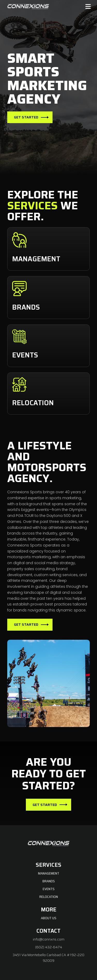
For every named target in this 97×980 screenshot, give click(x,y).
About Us (49, 918)
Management (49, 873)
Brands (49, 881)
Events (49, 889)
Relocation (49, 897)
